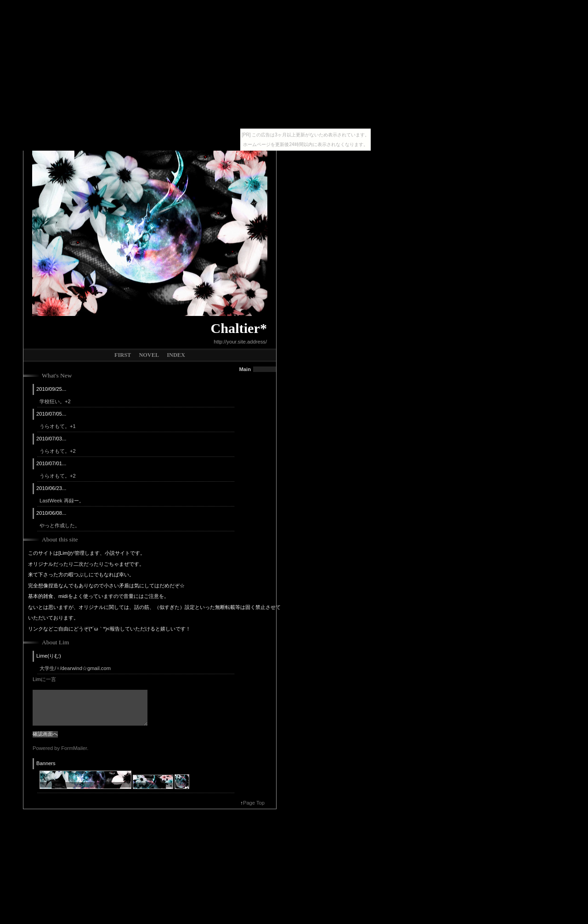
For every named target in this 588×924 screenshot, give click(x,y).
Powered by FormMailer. (60, 748)
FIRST (123, 355)
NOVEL (149, 355)
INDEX (176, 355)
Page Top (254, 803)
